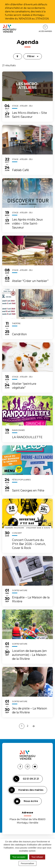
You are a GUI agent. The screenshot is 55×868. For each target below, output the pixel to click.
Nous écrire (26, 801)
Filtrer (33, 56)
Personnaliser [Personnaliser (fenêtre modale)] (28, 863)
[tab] (18, 56)
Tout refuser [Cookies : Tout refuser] (37, 857)
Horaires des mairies (26, 790)
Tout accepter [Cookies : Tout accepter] (19, 857)
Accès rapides (45, 28)
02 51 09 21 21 (26, 779)
